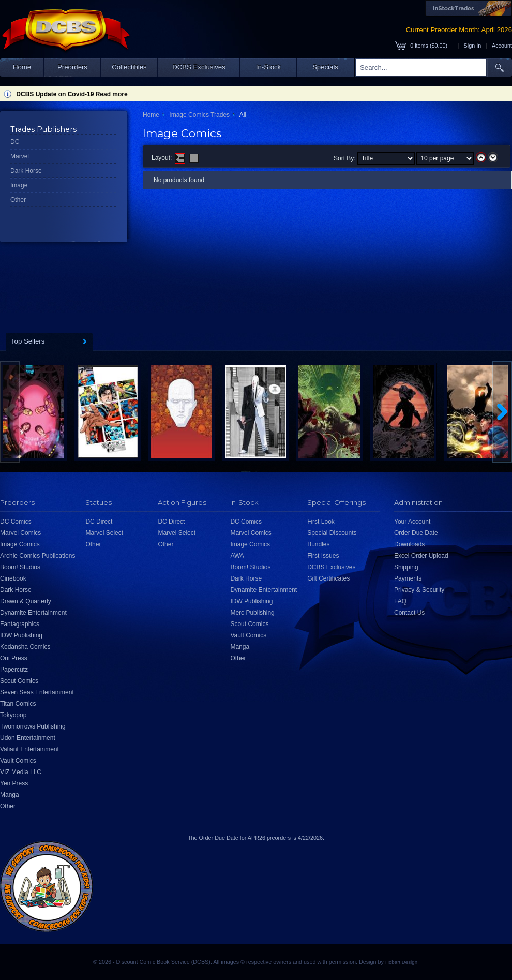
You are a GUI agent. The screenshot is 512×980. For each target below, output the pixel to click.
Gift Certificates (328, 578)
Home (22, 67)
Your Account (412, 522)
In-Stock (268, 67)
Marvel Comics (20, 533)
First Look (321, 522)
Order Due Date (416, 533)
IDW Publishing (21, 635)
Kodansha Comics (25, 647)
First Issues (323, 556)
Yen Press (14, 783)
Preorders (72, 67)
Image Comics (20, 544)
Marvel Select (104, 533)
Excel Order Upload (421, 556)
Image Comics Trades (199, 115)
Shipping (406, 567)
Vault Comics (18, 761)
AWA (237, 556)
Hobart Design (401, 962)
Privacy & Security (419, 590)
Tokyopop (13, 715)
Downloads (409, 544)
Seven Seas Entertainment (37, 692)
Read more (112, 94)
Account (502, 46)
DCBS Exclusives (199, 67)
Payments (408, 578)
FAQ (400, 601)
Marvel (20, 156)
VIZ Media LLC (21, 772)
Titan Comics (18, 704)
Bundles (318, 544)
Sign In (473, 46)
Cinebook (13, 578)
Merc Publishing (252, 613)
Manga (10, 795)
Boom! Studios (20, 567)
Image (19, 185)
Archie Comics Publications (37, 556)
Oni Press (14, 658)
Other (18, 200)
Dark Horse (26, 171)
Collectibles (129, 67)
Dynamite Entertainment (33, 613)
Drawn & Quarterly (26, 601)
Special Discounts (332, 533)
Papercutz (14, 670)
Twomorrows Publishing (33, 726)
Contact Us (409, 613)
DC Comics (16, 522)
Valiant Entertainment (29, 749)
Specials (325, 67)
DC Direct (99, 522)
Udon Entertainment (28, 738)
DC (15, 142)
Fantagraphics (20, 624)
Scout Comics (19, 681)
